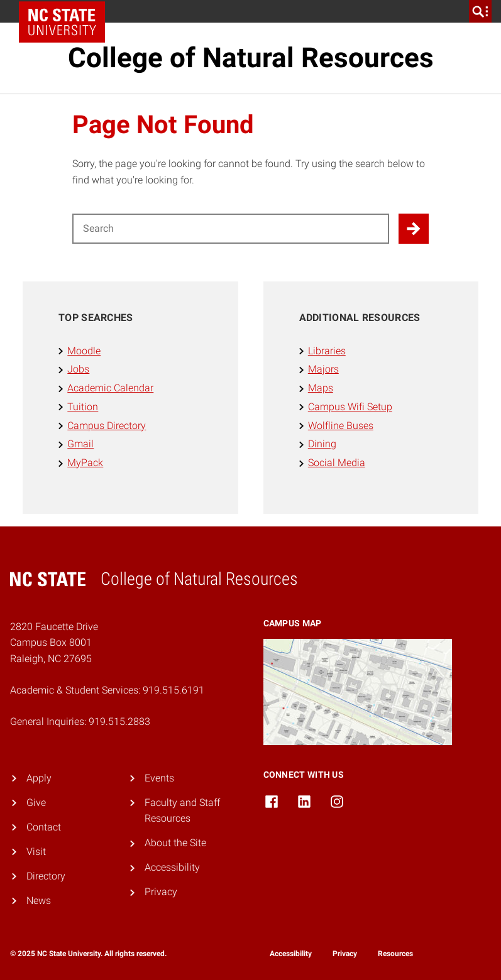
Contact (44, 827)
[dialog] (463, 942)
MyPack (85, 463)
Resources (395, 954)
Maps (321, 388)
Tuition (83, 407)
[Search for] (231, 229)
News (39, 901)
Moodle (84, 351)
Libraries (327, 351)
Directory (46, 876)
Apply (39, 778)
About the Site (175, 843)
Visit (36, 852)
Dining (322, 444)
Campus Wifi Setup (350, 407)
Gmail (80, 444)
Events (159, 778)
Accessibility (172, 867)
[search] (480, 11)
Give (36, 803)
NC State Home (66, 11)
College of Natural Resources (251, 58)
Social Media (337, 463)
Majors (323, 369)
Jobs (78, 369)
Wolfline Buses (341, 426)
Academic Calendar (110, 388)
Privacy (161, 892)
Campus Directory (107, 426)
